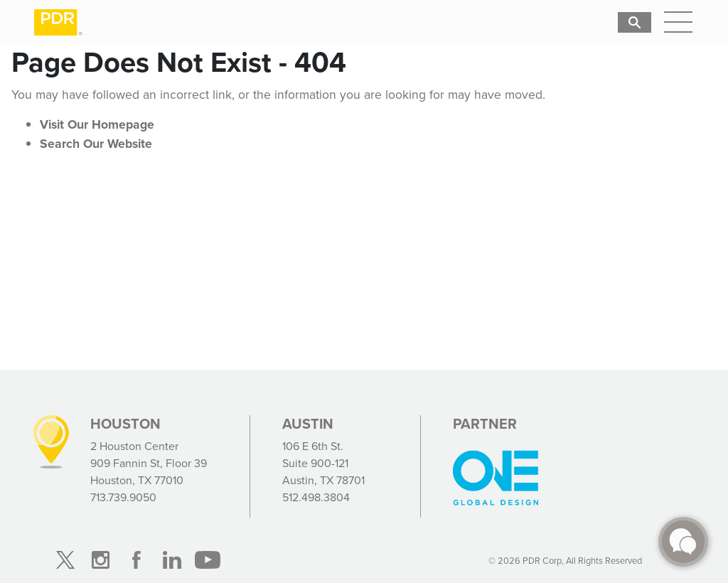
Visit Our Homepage (97, 124)
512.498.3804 (316, 497)
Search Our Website (96, 144)
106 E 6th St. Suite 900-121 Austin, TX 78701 (323, 463)
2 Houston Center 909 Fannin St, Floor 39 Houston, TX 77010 (149, 463)
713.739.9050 (123, 497)
